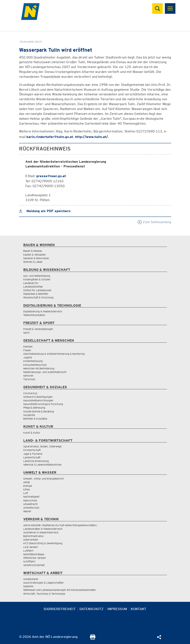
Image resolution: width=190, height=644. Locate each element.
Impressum (117, 609)
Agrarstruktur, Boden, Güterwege (42, 446)
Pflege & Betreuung (34, 408)
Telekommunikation (34, 315)
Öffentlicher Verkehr (35, 558)
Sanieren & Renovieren (36, 258)
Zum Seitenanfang (154, 222)
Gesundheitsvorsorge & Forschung (43, 404)
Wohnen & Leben (33, 262)
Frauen (27, 350)
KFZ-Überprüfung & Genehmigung (43, 543)
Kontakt (139, 609)
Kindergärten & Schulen (37, 279)
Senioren (28, 376)
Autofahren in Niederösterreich (41, 532)
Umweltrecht (30, 504)
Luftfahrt (28, 551)
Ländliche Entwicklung (36, 461)
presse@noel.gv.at (51, 176)
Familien (28, 347)
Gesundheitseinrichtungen (38, 400)
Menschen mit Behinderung (39, 368)
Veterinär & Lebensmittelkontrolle (42, 465)
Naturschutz (30, 500)
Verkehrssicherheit (34, 565)
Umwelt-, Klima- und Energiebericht (43, 479)
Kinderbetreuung (33, 361)
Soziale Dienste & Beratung (39, 411)
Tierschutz (29, 379)
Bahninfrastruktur (33, 536)
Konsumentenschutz (35, 365)
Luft (26, 493)
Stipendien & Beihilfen (36, 294)
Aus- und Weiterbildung (37, 276)
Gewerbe (28, 586)
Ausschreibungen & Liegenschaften (43, 583)
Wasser (27, 511)
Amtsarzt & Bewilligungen (38, 397)
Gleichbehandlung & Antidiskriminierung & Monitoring (54, 354)
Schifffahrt (29, 561)
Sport (26, 333)
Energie (28, 486)
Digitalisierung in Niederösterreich (43, 311)
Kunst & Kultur (32, 433)
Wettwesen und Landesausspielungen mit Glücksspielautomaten (59, 590)
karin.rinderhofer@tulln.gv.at (50, 137)
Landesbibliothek (33, 287)
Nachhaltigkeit (31, 497)
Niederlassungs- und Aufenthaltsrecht (45, 372)
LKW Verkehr (31, 547)
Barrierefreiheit (60, 609)
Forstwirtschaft (32, 450)
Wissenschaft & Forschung (38, 297)
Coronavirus (30, 393)
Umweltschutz (31, 508)
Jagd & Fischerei (33, 454)
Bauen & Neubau (33, 251)
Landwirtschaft (32, 457)
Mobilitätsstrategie (34, 554)
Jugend (28, 357)
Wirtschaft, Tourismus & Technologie (44, 594)
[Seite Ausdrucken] (93, 638)
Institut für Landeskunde (37, 290)
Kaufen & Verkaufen (34, 255)
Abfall (27, 482)
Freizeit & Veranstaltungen (38, 329)
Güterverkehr (31, 540)
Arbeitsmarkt (31, 579)
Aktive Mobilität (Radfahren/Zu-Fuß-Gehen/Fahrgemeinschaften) (60, 525)
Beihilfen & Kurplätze (35, 419)
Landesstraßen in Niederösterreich (43, 529)
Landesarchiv (31, 283)
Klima (26, 489)
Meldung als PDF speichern (45, 211)
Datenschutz (92, 609)
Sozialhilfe (29, 415)
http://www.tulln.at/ (92, 137)
